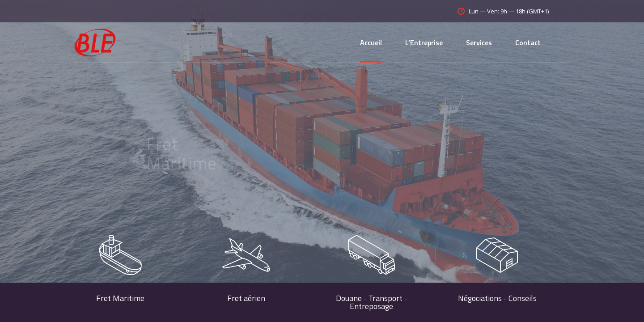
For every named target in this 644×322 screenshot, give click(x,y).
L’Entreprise (424, 42)
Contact (528, 42)
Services (479, 42)
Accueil (371, 42)
